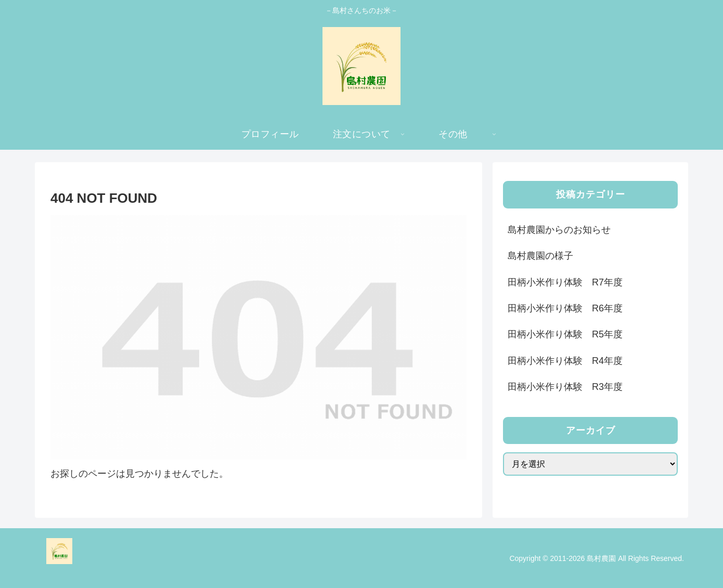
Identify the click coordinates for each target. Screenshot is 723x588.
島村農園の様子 (540, 256)
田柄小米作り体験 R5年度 (565, 334)
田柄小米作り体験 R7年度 (565, 282)
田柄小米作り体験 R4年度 (565, 361)
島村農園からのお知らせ (559, 230)
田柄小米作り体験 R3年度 (565, 387)
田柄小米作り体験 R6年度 (565, 308)
